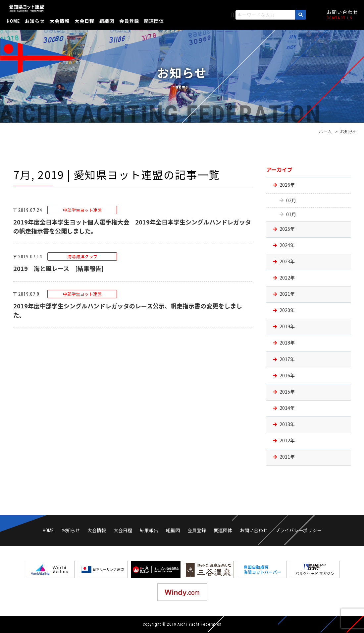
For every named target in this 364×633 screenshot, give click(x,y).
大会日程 (84, 21)
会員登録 (129, 21)
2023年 (287, 261)
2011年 (287, 457)
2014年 (287, 408)
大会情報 (60, 21)
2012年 (287, 440)
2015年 (287, 392)
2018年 (287, 343)
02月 (291, 200)
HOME (13, 21)
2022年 (287, 278)
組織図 (107, 21)
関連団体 (154, 21)
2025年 (287, 229)
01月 (291, 214)
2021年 (287, 294)
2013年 (287, 424)
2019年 (287, 326)
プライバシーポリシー (298, 530)
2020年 (287, 310)
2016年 (287, 375)
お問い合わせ (254, 530)
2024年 (287, 245)
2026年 (287, 185)
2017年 (287, 359)
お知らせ (35, 21)
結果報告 (149, 530)
